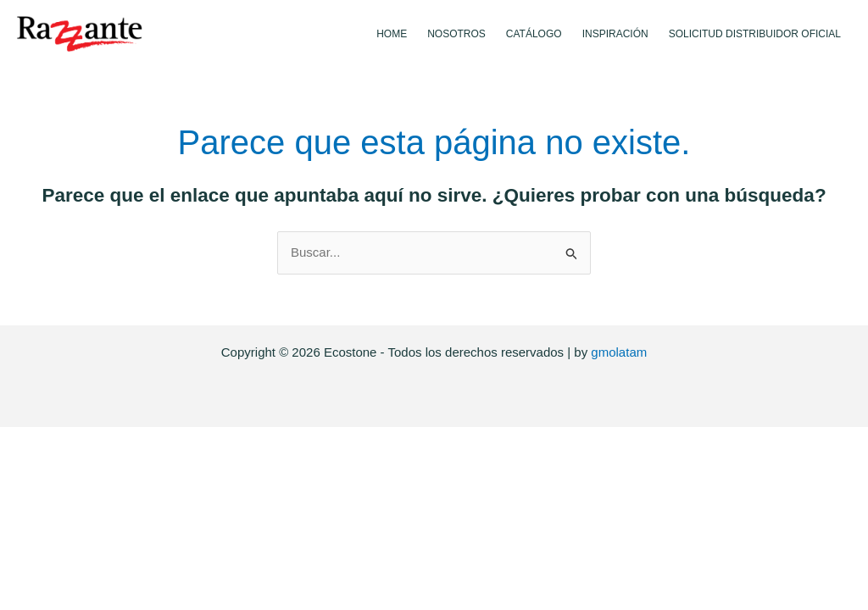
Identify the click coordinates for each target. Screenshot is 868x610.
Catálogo (534, 34)
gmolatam (619, 352)
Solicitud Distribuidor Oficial (755, 34)
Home (392, 34)
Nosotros (456, 34)
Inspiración (615, 34)
